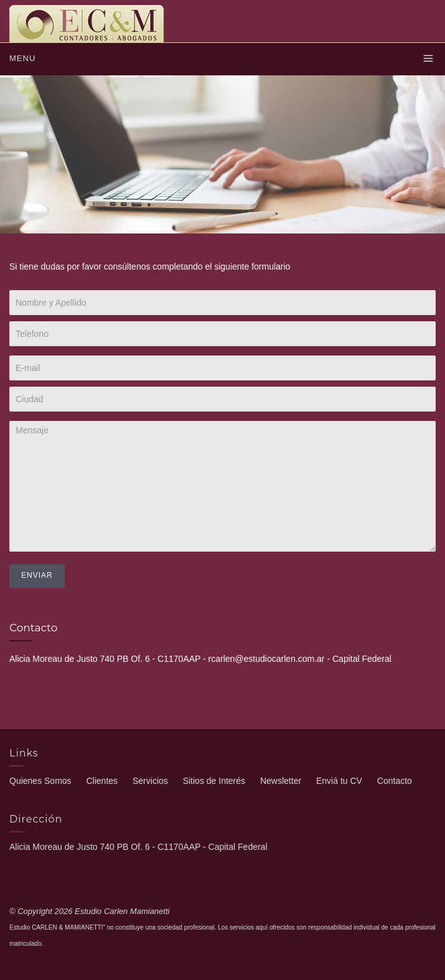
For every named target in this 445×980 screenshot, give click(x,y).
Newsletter (281, 781)
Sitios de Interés (214, 781)
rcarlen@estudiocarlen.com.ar (267, 659)
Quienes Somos (40, 781)
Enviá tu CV (339, 781)
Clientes (102, 781)
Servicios (150, 781)
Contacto (395, 781)
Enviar (37, 575)
